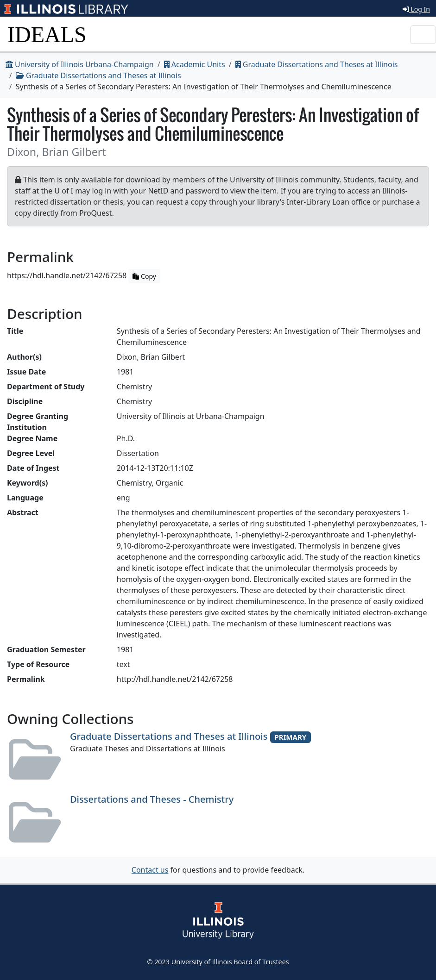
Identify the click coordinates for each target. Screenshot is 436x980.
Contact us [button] (150, 870)
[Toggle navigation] (423, 35)
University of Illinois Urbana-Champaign (80, 64)
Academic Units (195, 64)
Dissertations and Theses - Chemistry (152, 799)
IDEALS (47, 34)
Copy (144, 276)
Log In (416, 9)
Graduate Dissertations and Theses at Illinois (317, 64)
